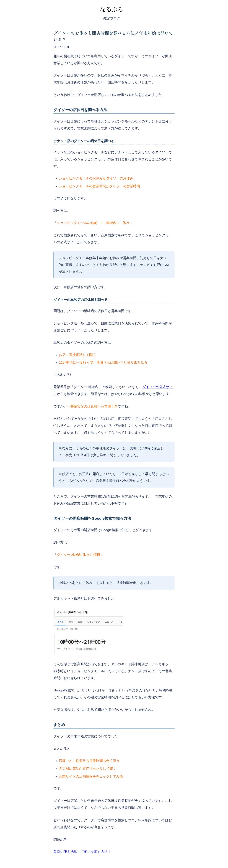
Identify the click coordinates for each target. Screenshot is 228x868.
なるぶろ (112, 9)
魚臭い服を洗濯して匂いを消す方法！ (82, 852)
